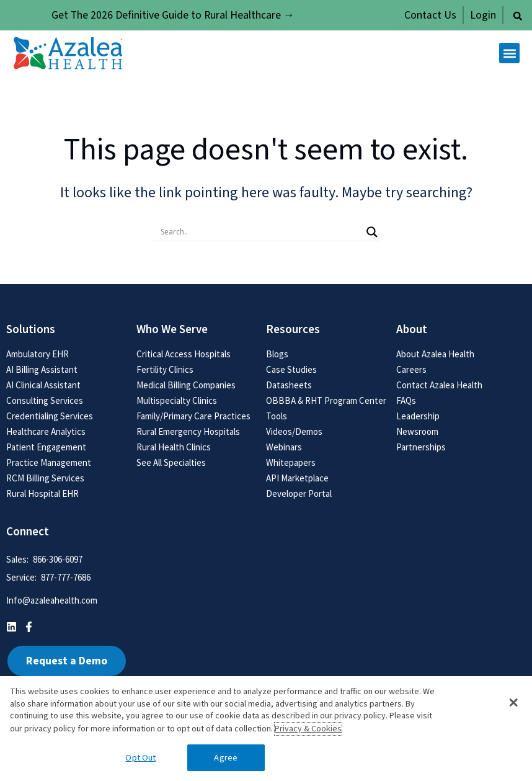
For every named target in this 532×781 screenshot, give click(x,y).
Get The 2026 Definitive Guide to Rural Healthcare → (173, 15)
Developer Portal (299, 493)
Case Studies (291, 369)
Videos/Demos (294, 431)
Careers (411, 369)
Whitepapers (291, 462)
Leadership (418, 416)
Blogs (277, 354)
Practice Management (49, 462)
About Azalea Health (435, 354)
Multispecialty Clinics (177, 400)
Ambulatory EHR (38, 354)
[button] (518, 16)
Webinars (284, 447)
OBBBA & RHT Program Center (326, 400)
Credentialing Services (50, 416)
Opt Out (140, 758)
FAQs (406, 400)
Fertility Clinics (165, 369)
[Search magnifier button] (372, 232)
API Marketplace (297, 478)
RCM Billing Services (45, 478)
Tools (277, 416)
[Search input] (260, 232)
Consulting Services (45, 400)
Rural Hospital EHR (42, 493)
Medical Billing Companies (186, 385)
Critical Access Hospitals (184, 354)
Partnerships (421, 447)
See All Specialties (171, 462)
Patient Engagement (46, 447)
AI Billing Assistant (42, 369)
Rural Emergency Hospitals (188, 431)
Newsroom (417, 431)
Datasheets (289, 385)
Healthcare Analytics (46, 431)
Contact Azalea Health (439, 385)
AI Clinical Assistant (43, 385)
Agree (226, 758)
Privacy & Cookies (308, 729)
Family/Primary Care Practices (193, 416)
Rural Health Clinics (174, 447)
